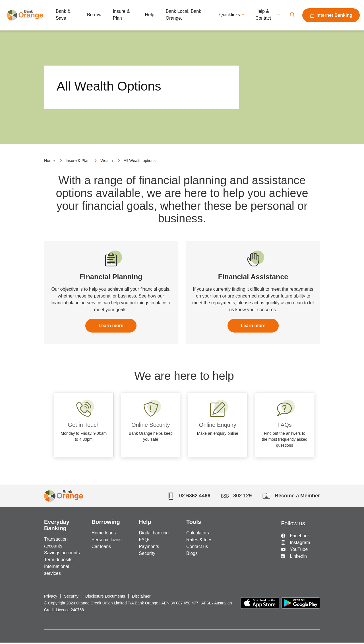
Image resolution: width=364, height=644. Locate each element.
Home (49, 164)
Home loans (104, 534)
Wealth (106, 164)
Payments (149, 548)
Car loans (101, 548)
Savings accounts (62, 554)
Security (147, 555)
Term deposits (58, 561)
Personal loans (107, 541)
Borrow (94, 15)
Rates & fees (199, 541)
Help (150, 15)
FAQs (144, 541)
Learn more (111, 329)
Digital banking (154, 534)
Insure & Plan (121, 15)
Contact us (197, 548)
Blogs (192, 555)
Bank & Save (63, 15)
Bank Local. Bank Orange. (184, 15)
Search (292, 15)
